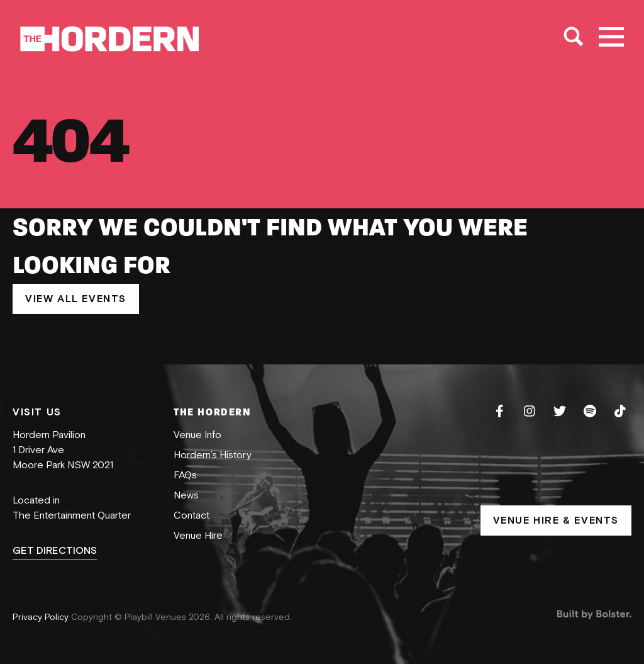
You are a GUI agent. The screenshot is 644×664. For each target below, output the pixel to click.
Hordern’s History (213, 455)
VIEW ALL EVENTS (76, 299)
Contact (192, 515)
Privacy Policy (42, 617)
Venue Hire (198, 536)
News (186, 495)
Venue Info (197, 435)
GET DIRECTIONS (55, 551)
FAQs (185, 475)
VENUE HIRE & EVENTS (556, 521)
